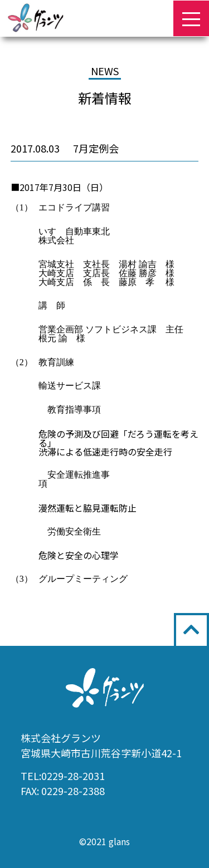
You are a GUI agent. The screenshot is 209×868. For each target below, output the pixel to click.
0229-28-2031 (73, 776)
